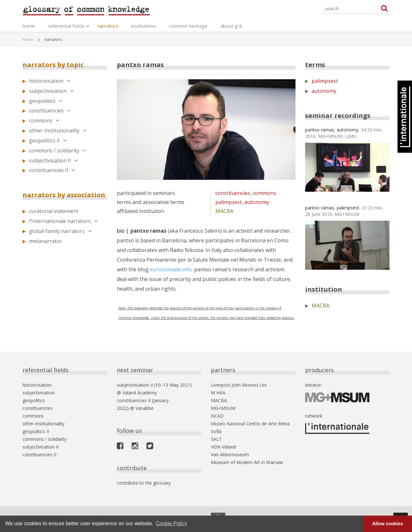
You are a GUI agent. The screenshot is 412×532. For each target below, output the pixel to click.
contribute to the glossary (144, 483)
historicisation (50, 81)
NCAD (217, 416)
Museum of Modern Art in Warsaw (247, 462)
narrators (108, 26)
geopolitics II (48, 140)
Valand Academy (140, 393)
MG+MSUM (223, 408)
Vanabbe (145, 408)
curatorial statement (54, 211)
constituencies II (52, 170)
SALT (216, 439)
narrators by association (64, 195)
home (29, 26)
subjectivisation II (54, 160)
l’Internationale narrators (63, 221)
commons (44, 121)
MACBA (224, 211)
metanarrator (46, 241)
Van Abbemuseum (230, 455)
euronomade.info (171, 269)
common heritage (188, 26)
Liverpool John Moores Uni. (239, 385)
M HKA (218, 393)
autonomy (257, 202)
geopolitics (46, 101)
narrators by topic (53, 65)
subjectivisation (51, 91)
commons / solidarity (58, 150)
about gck (231, 26)
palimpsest (229, 202)
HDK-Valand (223, 447)
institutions (144, 26)
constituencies (50, 111)
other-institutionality (58, 131)
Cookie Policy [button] (171, 523)
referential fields (66, 26)
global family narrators (60, 231)
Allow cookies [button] (388, 524)
